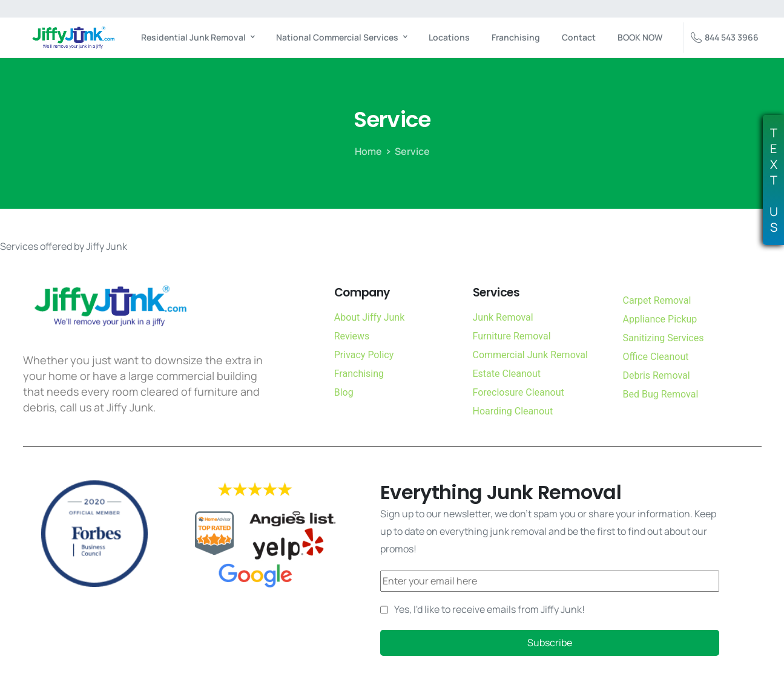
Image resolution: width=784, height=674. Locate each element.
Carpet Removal (657, 300)
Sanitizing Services (664, 338)
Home (368, 151)
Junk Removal (503, 317)
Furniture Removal (512, 336)
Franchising (359, 374)
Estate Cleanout (507, 374)
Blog (344, 392)
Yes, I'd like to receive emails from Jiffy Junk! (489, 609)
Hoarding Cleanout (513, 411)
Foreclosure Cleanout (519, 392)
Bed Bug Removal (661, 394)
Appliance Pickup (660, 319)
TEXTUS (774, 180)
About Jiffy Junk (370, 317)
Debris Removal (657, 375)
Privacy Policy (364, 355)
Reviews (352, 336)
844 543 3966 (725, 38)
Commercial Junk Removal (530, 355)
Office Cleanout (656, 357)
